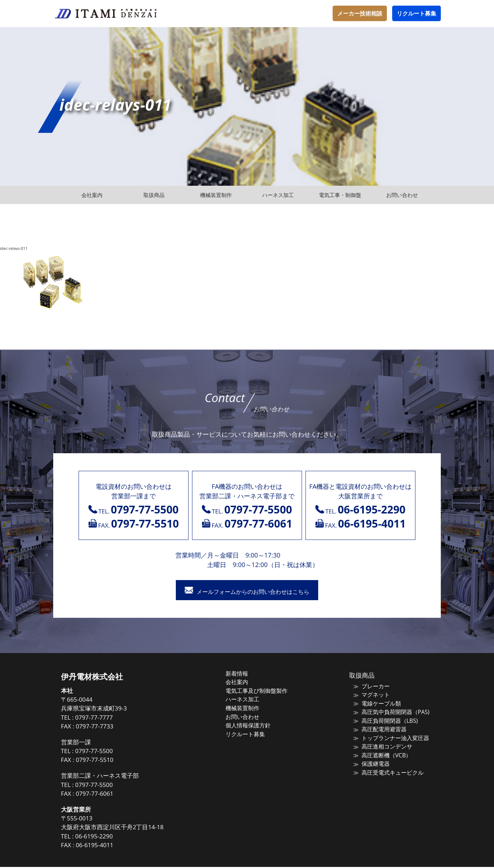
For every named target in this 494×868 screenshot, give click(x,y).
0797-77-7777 (106, 718)
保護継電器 (371, 762)
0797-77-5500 (106, 752)
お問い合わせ (249, 716)
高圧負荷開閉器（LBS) (384, 720)
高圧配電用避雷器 (379, 728)
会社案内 (244, 683)
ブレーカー (371, 687)
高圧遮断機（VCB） (381, 753)
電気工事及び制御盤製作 (263, 691)
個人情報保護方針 (255, 724)
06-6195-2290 (106, 837)
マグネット (371, 695)
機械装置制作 (249, 708)
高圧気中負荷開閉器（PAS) (389, 712)
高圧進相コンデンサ (381, 745)
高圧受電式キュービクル (387, 770)
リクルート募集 (416, 13)
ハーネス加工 (249, 699)
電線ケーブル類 (376, 704)
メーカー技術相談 (360, 13)
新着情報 (244, 675)
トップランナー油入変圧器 (389, 737)
